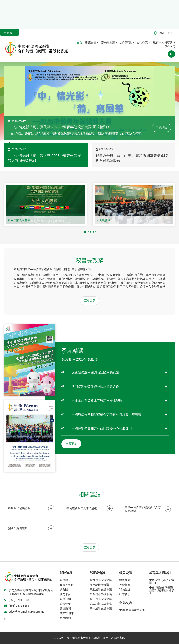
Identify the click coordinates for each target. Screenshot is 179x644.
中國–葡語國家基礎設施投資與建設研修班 (162, 590)
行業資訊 (125, 594)
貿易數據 (125, 589)
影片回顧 (65, 618)
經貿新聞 (125, 580)
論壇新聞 (65, 608)
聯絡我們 (170, 46)
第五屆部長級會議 (101, 589)
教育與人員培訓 (164, 42)
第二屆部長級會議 (101, 604)
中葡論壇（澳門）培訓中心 (162, 581)
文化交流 (143, 42)
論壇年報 (65, 604)
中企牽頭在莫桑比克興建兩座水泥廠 (97, 400)
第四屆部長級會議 (101, 594)
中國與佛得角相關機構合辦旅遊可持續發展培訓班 (106, 414)
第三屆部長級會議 (101, 599)
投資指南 (125, 585)
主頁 (79, 42)
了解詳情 (161, 128)
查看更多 (90, 300)
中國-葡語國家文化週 (132, 610)
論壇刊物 (65, 599)
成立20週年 (67, 613)
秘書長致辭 (67, 585)
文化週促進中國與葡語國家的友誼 (95, 372)
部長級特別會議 (99, 585)
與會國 (64, 589)
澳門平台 (65, 594)
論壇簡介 (65, 580)
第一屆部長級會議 (101, 608)
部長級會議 (109, 42)
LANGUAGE (165, 33)
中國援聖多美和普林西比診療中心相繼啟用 (102, 429)
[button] (85, 232)
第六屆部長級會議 (19, 220)
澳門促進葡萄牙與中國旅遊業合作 (95, 386)
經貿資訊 (127, 42)
